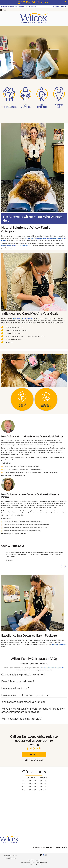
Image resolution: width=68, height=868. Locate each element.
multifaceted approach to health (23, 318)
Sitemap (45, 862)
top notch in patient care (59, 644)
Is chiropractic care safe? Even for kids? (24, 702)
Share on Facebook (44, 855)
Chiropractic (22, 399)
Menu (3, 10)
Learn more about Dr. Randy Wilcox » (13, 475)
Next (65, 566)
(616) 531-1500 (63, 7)
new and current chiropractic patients (52, 668)
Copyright (23, 862)
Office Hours (23, 7)
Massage (46, 399)
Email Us (32, 7)
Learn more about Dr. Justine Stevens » (14, 534)
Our (26, 97)
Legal (28, 862)
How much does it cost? (15, 688)
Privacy (33, 862)
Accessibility (39, 862)
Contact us (34, 754)
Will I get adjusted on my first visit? (22, 719)
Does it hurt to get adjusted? (18, 681)
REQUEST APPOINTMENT (9, 7)
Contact (59, 97)
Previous (61, 566)
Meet (9, 97)
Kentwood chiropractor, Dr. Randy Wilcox (15, 246)
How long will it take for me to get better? (25, 695)
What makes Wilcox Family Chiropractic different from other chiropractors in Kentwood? (33, 710)
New (42, 97)
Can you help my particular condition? (23, 675)
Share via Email (46, 855)
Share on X (41, 855)
